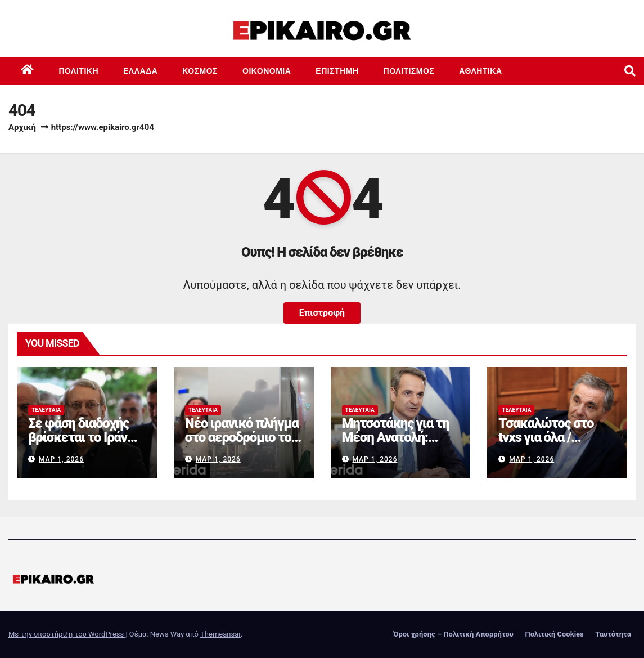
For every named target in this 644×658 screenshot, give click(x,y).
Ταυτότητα (613, 634)
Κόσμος (200, 71)
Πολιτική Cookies (554, 634)
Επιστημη (337, 71)
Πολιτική (79, 71)
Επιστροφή (322, 313)
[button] (630, 71)
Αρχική (22, 127)
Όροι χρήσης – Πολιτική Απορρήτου (453, 634)
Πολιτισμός (409, 71)
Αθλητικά (480, 71)
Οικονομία (267, 71)
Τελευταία (46, 410)
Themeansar (220, 634)
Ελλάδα (140, 71)
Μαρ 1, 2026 (61, 459)
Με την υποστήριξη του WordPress (67, 634)
